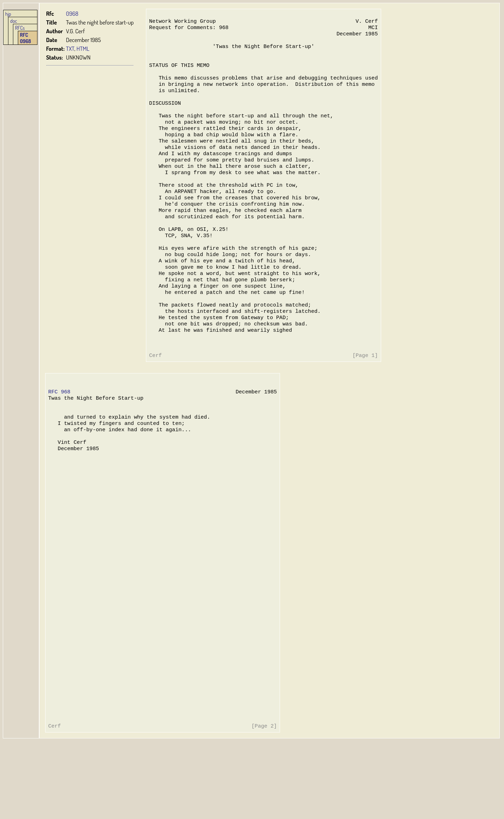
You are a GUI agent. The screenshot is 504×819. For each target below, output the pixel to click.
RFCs (20, 28)
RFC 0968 (26, 38)
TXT (70, 49)
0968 (72, 13)
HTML (83, 49)
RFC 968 (59, 432)
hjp (8, 14)
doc (14, 21)
